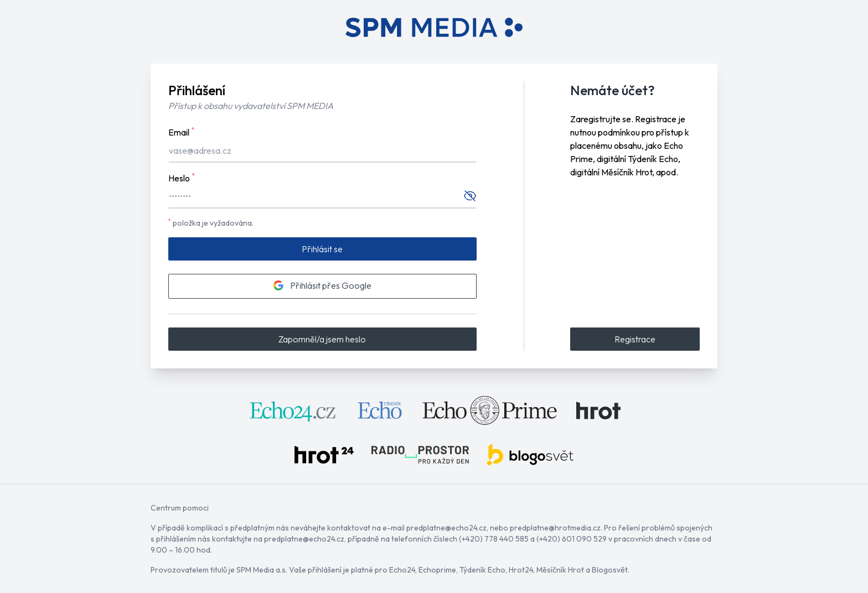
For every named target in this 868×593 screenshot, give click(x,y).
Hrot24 (521, 570)
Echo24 (402, 570)
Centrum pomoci (180, 508)
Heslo (182, 178)
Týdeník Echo (482, 570)
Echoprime (437, 570)
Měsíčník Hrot (560, 570)
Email (181, 132)
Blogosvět (610, 570)
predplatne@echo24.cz (446, 528)
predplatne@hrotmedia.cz (555, 528)
